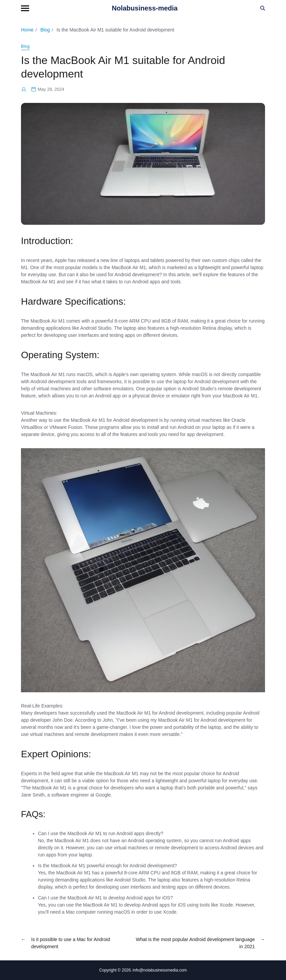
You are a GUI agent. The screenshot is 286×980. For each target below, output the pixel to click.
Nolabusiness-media (145, 8)
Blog (25, 46)
